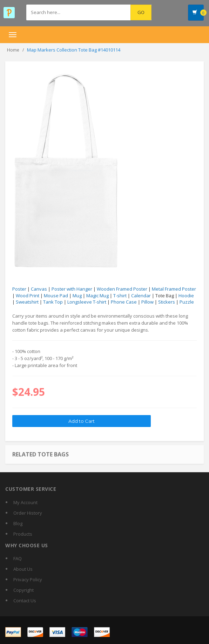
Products (23, 534)
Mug (77, 296)
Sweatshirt (27, 302)
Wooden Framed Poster (122, 289)
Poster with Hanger (72, 289)
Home (13, 50)
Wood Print (28, 296)
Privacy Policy (28, 579)
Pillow (147, 302)
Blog (18, 523)
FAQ (18, 558)
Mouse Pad (56, 296)
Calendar (141, 296)
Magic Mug (97, 296)
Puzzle (187, 302)
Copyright (23, 590)
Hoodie (186, 296)
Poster (19, 289)
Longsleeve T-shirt (87, 302)
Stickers (167, 302)
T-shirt (120, 296)
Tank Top (53, 302)
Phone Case (124, 302)
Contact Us (25, 601)
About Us (23, 569)
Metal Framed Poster (174, 289)
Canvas (39, 289)
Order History (28, 513)
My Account (25, 502)
